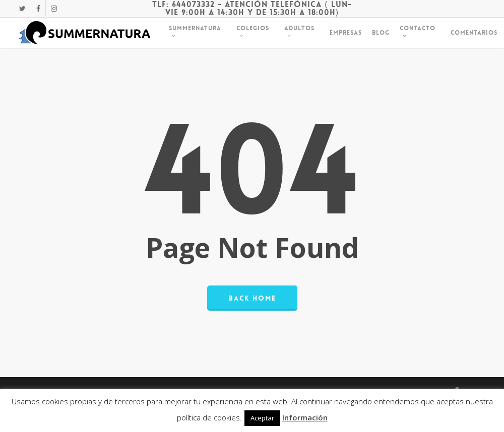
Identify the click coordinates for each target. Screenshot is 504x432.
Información (305, 417)
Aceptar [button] (262, 418)
